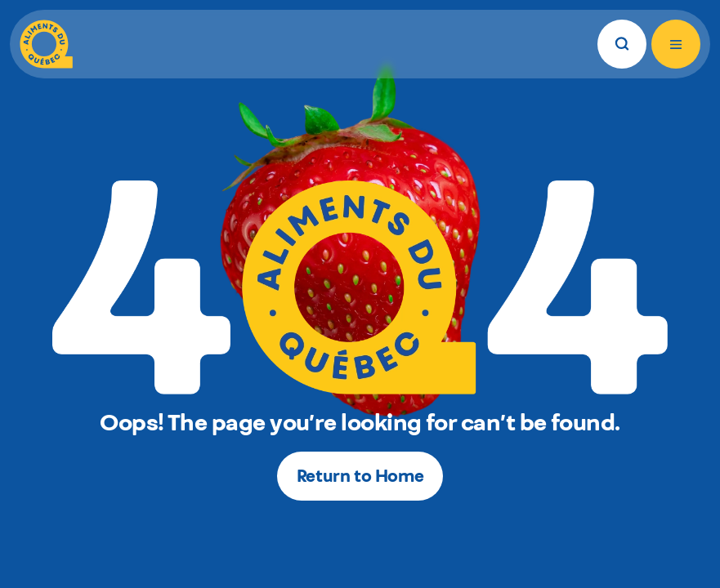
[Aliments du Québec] (46, 44)
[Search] (622, 44)
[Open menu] (676, 44)
